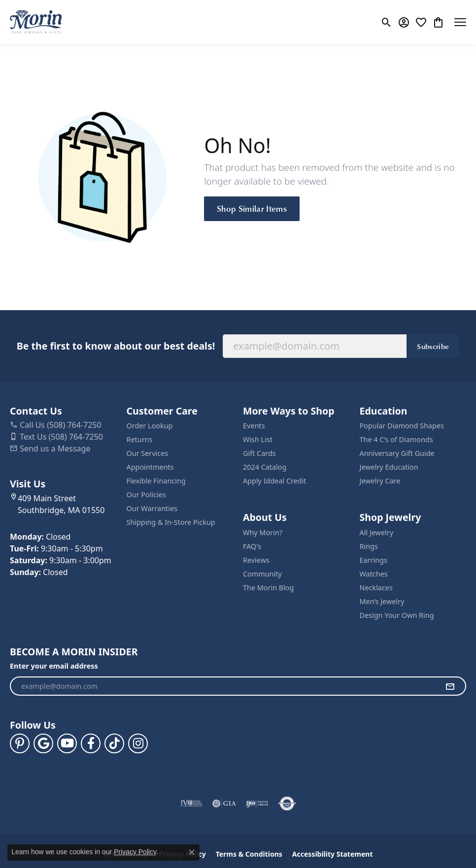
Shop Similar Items (252, 208)
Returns (140, 439)
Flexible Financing (156, 481)
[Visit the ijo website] (257, 804)
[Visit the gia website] (224, 804)
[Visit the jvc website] (191, 804)
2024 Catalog (265, 467)
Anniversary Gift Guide (397, 453)
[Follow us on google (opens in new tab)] (43, 743)
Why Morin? (263, 532)
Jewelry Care (380, 481)
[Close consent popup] (192, 852)
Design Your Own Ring (397, 615)
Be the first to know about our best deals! (116, 346)
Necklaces (376, 588)
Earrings (374, 560)
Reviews (256, 560)
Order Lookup (150, 426)
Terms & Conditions (249, 854)
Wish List (258, 439)
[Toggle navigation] (460, 22)
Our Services (148, 453)
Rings (369, 546)
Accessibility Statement (333, 854)
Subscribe (433, 346)
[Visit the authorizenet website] (287, 804)
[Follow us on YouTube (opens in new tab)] (67, 743)
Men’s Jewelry (382, 601)
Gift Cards (259, 453)
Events (254, 426)
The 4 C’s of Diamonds (396, 439)
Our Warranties (152, 508)
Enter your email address (54, 666)
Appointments (150, 467)
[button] (387, 22)
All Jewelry (377, 532)
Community (262, 574)
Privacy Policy (135, 852)
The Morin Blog (268, 588)
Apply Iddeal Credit (275, 481)
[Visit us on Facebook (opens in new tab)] (91, 743)
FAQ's (252, 546)
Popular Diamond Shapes (402, 426)
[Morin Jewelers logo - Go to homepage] (36, 22)
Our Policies (146, 495)
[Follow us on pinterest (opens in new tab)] (20, 743)
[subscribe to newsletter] (450, 686)
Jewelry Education (389, 467)
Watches (374, 574)
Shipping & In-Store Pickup (171, 522)
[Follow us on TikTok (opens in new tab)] (114, 743)
